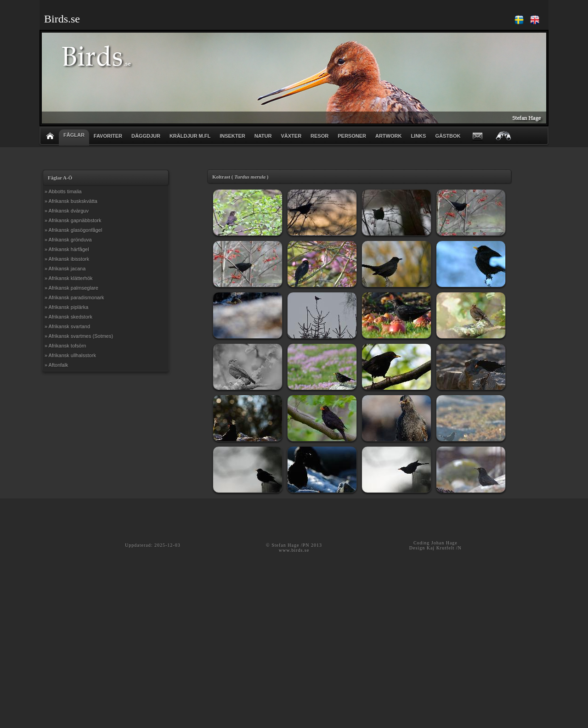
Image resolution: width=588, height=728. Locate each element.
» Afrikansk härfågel (67, 249)
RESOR (319, 136)
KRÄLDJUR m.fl (190, 136)
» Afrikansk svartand (67, 326)
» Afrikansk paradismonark (74, 297)
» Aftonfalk (56, 365)
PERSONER (352, 136)
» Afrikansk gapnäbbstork (73, 220)
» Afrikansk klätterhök (69, 278)
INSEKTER (232, 136)
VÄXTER (291, 136)
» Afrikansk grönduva (68, 240)
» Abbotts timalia (63, 191)
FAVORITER (108, 136)
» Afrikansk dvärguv (67, 211)
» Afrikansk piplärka (66, 307)
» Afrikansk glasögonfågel (73, 230)
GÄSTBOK (448, 136)
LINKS (418, 136)
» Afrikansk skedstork (68, 317)
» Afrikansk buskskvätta (71, 201)
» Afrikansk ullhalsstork (70, 355)
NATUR (263, 136)
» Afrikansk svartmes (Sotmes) (79, 336)
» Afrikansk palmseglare (71, 288)
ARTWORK (388, 136)
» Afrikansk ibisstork (67, 259)
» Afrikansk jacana (65, 269)
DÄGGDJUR (146, 136)
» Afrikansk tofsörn (65, 346)
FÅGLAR (74, 135)
